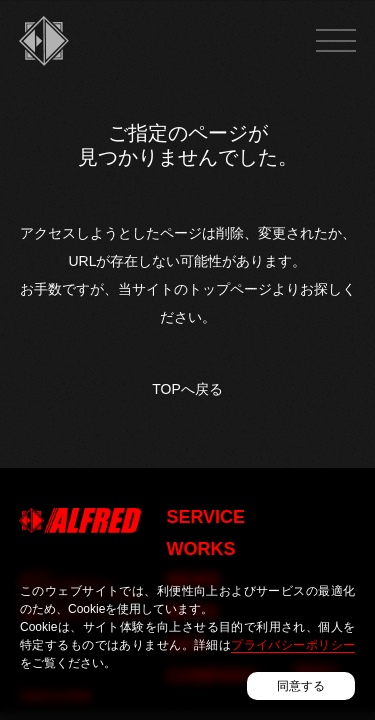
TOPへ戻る (187, 389)
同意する (301, 686)
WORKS (200, 549)
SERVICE (205, 517)
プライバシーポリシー (293, 645)
